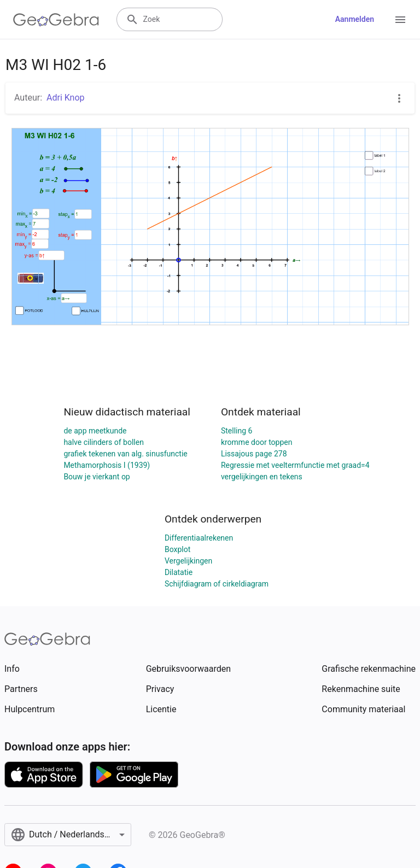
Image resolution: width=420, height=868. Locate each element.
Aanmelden (355, 19)
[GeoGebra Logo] (56, 20)
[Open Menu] (400, 20)
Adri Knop (66, 98)
